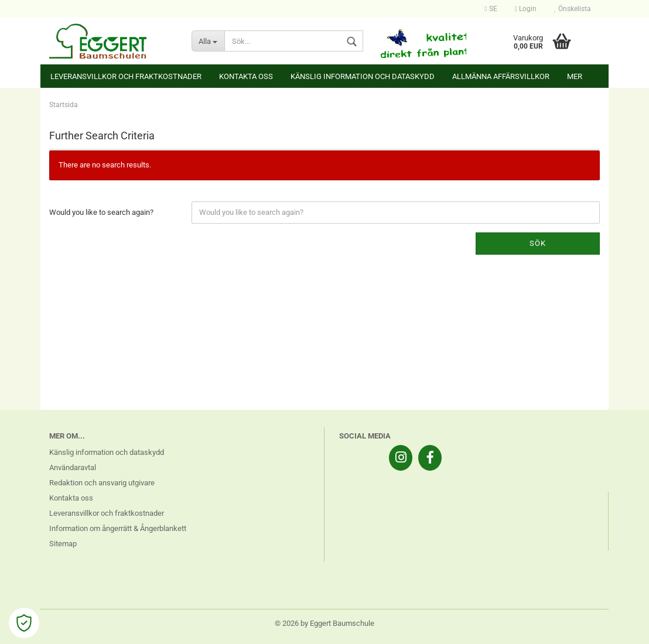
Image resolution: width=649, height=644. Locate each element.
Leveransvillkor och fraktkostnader (126, 76)
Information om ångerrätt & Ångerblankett (118, 528)
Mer (575, 76)
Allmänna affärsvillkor (501, 76)
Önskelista (573, 9)
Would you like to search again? (101, 212)
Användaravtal (73, 467)
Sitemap (63, 544)
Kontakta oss (246, 76)
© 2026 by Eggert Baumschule (324, 623)
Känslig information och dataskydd (363, 76)
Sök (538, 243)
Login (526, 9)
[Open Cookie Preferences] (24, 623)
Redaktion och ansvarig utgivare (102, 483)
